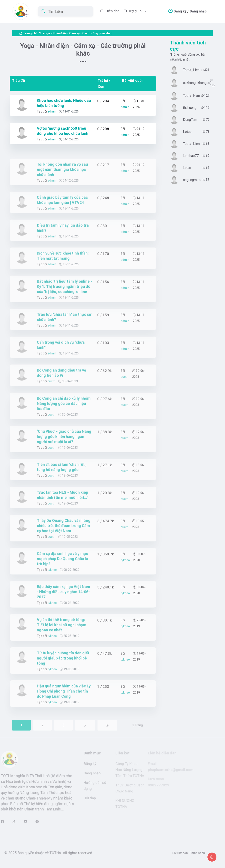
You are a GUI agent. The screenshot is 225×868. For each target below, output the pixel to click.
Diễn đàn (110, 11)
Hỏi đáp (83, 798)
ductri (51, 390)
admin (52, 116)
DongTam (195, 120)
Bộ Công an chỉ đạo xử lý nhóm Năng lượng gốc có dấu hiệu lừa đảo (64, 412)
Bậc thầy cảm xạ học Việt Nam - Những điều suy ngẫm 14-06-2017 (64, 601)
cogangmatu (197, 180)
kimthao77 (196, 156)
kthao (192, 168)
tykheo (52, 579)
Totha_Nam (196, 96)
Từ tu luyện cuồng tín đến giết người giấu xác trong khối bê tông (63, 667)
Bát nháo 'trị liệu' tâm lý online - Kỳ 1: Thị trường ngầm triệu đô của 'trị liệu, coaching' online (64, 295)
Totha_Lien (196, 70)
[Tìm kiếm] (66, 11)
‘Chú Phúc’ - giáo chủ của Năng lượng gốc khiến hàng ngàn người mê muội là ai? (64, 445)
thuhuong (195, 108)
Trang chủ (28, 28)
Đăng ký (180, 11)
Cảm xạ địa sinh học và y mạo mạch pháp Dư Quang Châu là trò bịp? (63, 568)
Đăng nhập (198, 11)
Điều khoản (171, 853)
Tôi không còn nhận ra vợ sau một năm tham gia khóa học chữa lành (62, 178)
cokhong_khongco (202, 83)
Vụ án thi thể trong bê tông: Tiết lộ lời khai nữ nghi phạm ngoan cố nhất (62, 634)
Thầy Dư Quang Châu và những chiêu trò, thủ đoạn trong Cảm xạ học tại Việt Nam (64, 534)
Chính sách (188, 853)
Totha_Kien (196, 144)
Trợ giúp (133, 11)
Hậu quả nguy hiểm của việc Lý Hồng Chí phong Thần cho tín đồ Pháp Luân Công (64, 700)
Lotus (192, 132)
